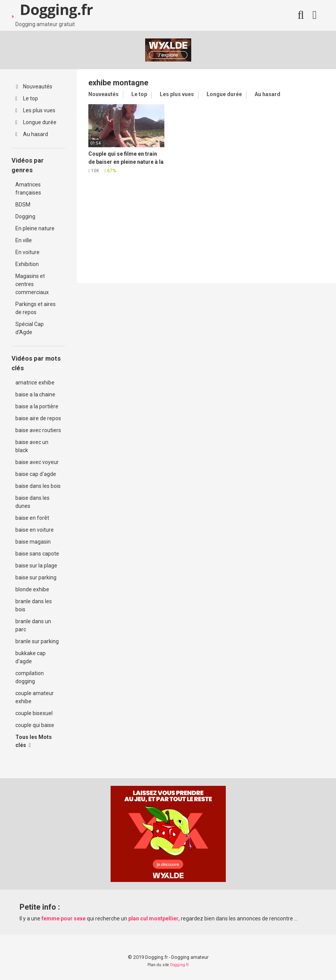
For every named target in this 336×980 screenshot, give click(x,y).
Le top (27, 98)
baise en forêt (32, 518)
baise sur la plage (36, 566)
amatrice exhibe (35, 383)
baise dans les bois (38, 486)
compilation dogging (30, 677)
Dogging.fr (180, 965)
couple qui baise (35, 725)
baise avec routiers (38, 430)
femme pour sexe (64, 918)
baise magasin (33, 542)
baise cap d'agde (36, 474)
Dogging (25, 216)
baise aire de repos (38, 418)
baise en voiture (35, 530)
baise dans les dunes (32, 502)
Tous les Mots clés (34, 741)
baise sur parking (36, 577)
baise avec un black (32, 446)
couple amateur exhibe (35, 697)
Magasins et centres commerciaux (32, 284)
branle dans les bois (34, 605)
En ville (24, 240)
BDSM (23, 205)
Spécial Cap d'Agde (30, 328)
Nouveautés (34, 87)
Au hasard (32, 134)
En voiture (27, 252)
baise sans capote (37, 554)
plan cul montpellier (153, 918)
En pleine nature (35, 228)
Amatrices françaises (28, 189)
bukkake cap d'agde (31, 657)
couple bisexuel (34, 713)
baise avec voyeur (37, 462)
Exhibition (27, 264)
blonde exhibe (32, 589)
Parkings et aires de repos (36, 308)
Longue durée (36, 122)
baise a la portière (37, 406)
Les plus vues (35, 110)
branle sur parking (37, 641)
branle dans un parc (33, 625)
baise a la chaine (35, 394)
